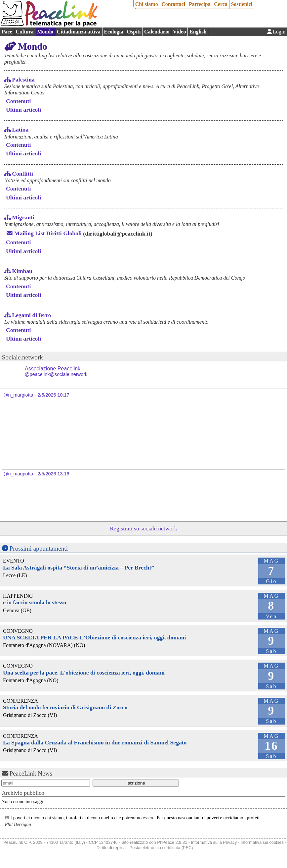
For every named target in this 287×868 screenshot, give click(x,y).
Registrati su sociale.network (143, 528)
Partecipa (200, 4)
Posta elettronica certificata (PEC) (161, 848)
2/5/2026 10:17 (53, 395)
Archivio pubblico (23, 793)
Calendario (157, 32)
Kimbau (22, 271)
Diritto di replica (111, 848)
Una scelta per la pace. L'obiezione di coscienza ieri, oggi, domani (84, 673)
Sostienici (242, 4)
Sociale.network (22, 357)
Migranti (23, 217)
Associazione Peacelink (56, 372)
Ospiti (134, 32)
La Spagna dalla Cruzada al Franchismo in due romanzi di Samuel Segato (95, 742)
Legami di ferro (31, 315)
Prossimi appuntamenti (39, 548)
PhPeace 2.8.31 (172, 842)
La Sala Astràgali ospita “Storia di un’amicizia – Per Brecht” (79, 568)
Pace (7, 32)
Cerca (221, 4)
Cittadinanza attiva (79, 32)
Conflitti (22, 174)
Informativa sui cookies (262, 842)
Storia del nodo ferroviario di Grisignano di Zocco (65, 707)
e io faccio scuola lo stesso (35, 602)
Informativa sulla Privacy (214, 842)
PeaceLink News (31, 773)
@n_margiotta (18, 395)
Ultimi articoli (23, 110)
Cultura (24, 32)
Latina (20, 130)
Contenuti (18, 101)
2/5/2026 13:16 (53, 474)
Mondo (45, 32)
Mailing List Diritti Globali (48, 233)
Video (179, 32)
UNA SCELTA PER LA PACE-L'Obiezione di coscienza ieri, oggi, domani (94, 637)
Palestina (23, 80)
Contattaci (173, 4)
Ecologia (114, 32)
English (198, 32)
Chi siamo (147, 4)
